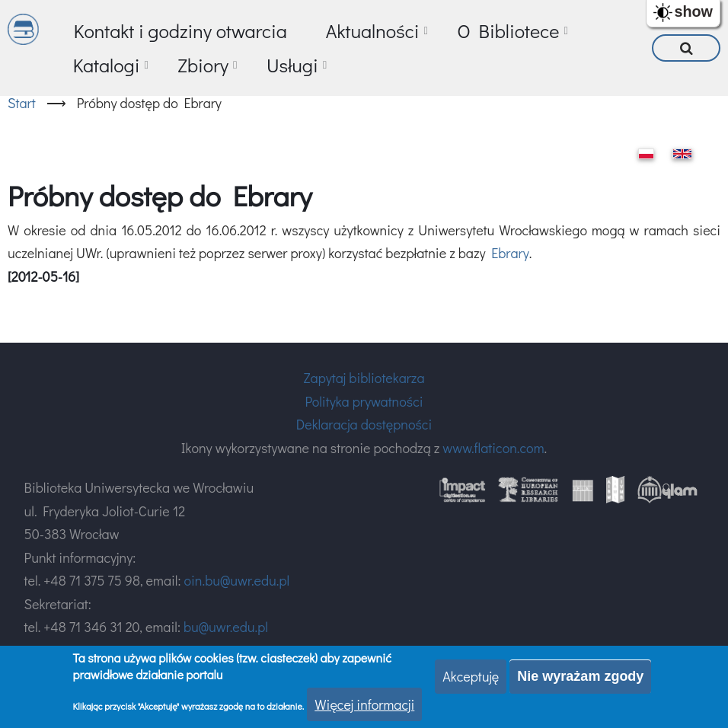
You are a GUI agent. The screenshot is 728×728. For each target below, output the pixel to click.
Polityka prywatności (364, 401)
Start (22, 103)
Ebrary (510, 253)
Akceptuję (471, 676)
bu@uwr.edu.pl (226, 627)
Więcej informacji (364, 704)
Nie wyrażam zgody (580, 676)
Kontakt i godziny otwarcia (180, 31)
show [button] (693, 11)
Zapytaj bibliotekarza (364, 378)
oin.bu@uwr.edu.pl (236, 580)
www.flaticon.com (493, 448)
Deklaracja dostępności (364, 424)
